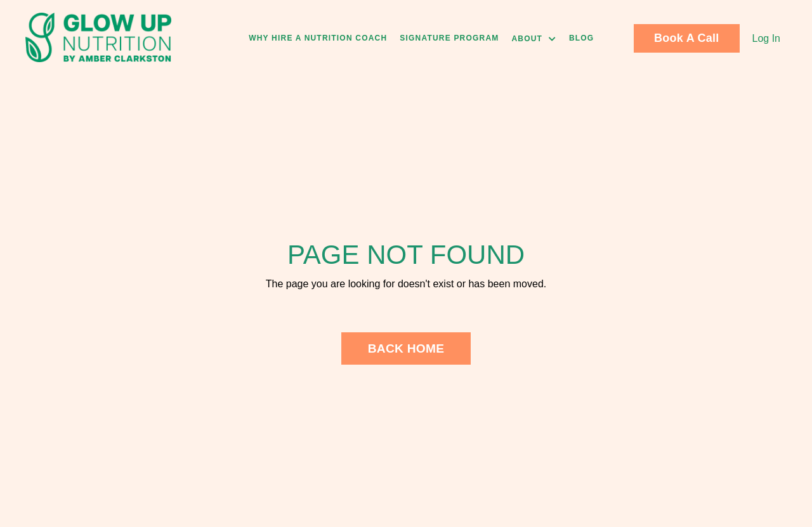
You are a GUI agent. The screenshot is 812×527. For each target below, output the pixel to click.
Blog (581, 38)
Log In (766, 38)
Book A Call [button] (686, 38)
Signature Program (449, 38)
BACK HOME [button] (406, 348)
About (534, 39)
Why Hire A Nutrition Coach (318, 38)
